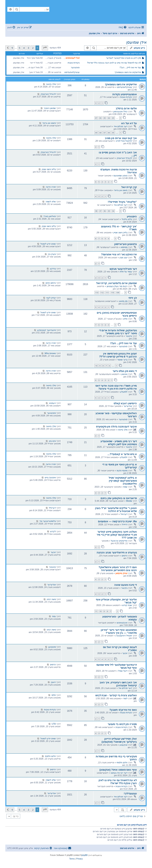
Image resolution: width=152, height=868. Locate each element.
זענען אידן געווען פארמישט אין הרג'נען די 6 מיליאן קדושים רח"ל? (118, 355)
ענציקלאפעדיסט (72, 72)
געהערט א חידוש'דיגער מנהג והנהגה (117, 553)
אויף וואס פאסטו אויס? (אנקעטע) (118, 770)
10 (96, 366)
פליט (125, 319)
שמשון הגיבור (50, 108)
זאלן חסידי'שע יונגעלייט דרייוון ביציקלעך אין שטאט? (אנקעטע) (119, 740)
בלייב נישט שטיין (49, 169)
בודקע (53, 269)
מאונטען (52, 647)
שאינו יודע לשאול (48, 244)
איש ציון (52, 441)
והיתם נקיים (51, 283)
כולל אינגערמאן (120, 111)
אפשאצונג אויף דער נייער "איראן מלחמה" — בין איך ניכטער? (119, 631)
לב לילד (133, 298)
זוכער (53, 552)
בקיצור (129, 336)
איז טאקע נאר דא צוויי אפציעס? (119, 254)
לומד (125, 698)
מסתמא (124, 247)
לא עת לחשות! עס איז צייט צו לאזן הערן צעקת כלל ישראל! (114, 63)
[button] (45, 48)
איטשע (124, 374)
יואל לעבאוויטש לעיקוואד (68, 58)
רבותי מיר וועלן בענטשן (117, 286)
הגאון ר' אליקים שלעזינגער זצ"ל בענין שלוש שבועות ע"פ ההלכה (116, 510)
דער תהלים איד (121, 126)
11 (96, 611)
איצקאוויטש (122, 623)
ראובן (53, 682)
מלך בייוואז (51, 84)
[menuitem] (123, 27)
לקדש (53, 531)
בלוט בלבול (127, 219)
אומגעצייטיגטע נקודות (125, 94)
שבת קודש (127, 605)
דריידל (125, 524)
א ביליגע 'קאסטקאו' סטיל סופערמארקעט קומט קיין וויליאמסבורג (123, 481)
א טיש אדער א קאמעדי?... (122, 454)
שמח (125, 487)
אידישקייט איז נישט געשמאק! (128, 72)
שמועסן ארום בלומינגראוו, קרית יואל (116, 283)
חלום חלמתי (122, 762)
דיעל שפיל (123, 671)
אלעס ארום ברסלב (126, 108)
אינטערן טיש (50, 477)
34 (113, 211)
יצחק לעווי (51, 298)
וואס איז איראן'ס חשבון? (123, 710)
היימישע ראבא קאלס (125, 403)
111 (107, 292)
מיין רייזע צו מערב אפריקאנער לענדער (123, 58)
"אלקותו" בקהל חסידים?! (122, 202)
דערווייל (124, 514)
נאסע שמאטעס (120, 176)
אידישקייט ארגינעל (119, 541)
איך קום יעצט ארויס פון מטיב (121, 138)
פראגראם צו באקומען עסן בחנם (119, 498)
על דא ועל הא (129, 123)
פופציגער (75, 67)
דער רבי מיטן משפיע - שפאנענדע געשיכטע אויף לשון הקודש (119, 443)
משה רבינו (51, 599)
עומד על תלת (126, 272)
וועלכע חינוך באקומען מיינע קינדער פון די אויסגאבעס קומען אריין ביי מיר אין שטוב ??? (117, 535)
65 (105, 118)
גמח (54, 616)
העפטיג (52, 403)
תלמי (54, 695)
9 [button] (12, 48)
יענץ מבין (123, 257)
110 (113, 292)
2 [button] (33, 48)
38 (96, 211)
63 (113, 118)
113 (97, 292)
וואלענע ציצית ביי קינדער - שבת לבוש (116, 695)
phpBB (85, 855)
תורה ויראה (51, 187)
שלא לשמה (51, 202)
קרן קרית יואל (129, 187)
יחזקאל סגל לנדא (124, 141)
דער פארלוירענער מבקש (123, 269)
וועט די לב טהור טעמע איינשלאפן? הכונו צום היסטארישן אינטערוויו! (118, 569)
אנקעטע (123, 745)
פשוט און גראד (49, 123)
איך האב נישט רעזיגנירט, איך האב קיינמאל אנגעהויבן (118, 684)
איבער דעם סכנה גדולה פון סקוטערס (116, 427)
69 (96, 133)
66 (100, 118)
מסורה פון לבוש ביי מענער (122, 724)
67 (96, 118)
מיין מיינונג (123, 301)
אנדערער (128, 406)
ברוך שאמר (122, 360)
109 (118, 292)
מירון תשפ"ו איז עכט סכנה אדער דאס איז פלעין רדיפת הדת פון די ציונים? (116, 387)
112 (102, 292)
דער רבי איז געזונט (119, 773)
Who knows (50, 353)
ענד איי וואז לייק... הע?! (130, 67)
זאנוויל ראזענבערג (124, 636)
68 (100, 133)
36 (105, 211)
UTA (54, 724)
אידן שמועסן (136, 42)
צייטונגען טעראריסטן (125, 244)
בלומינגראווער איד (48, 521)
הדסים (125, 556)
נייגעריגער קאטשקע (47, 330)
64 (109, 118)
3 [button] (28, 48)
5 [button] (19, 48)
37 (100, 211)
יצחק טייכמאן (121, 573)
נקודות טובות (74, 63)
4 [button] (24, 48)
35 (109, 211)
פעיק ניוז (52, 254)
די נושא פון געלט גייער (125, 371)
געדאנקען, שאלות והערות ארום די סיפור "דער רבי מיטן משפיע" (118, 332)
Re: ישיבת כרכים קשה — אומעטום (117, 521)
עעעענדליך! (130, 794)
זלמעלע (124, 392)
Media (129, 501)
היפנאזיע (132, 217)
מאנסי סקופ (122, 470)
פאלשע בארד (50, 216)
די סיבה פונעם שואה (125, 585)
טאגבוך (52, 567)
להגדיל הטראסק (48, 94)
